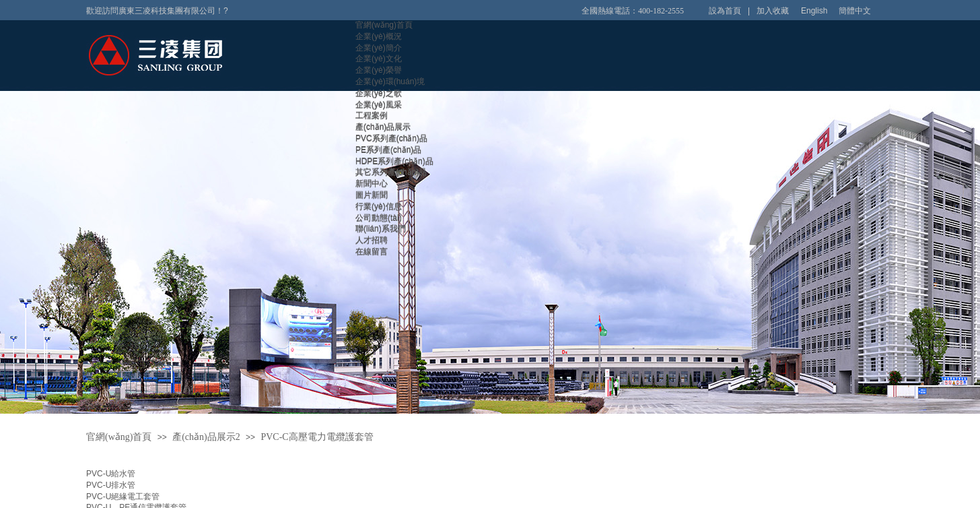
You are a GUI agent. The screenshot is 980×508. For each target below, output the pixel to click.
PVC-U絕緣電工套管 (123, 497)
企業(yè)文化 (379, 59)
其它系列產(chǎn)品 (391, 172)
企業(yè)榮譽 (379, 70)
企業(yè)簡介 (379, 48)
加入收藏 (773, 11)
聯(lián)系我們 (381, 228)
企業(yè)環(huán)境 (390, 82)
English (814, 11)
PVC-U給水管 (111, 474)
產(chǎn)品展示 (383, 127)
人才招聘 (372, 240)
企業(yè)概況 (379, 36)
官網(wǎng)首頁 (384, 25)
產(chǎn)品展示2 (206, 437)
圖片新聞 (372, 195)
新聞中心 (372, 183)
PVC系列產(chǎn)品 (391, 138)
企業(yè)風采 (379, 104)
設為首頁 (725, 11)
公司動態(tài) (379, 218)
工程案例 (372, 115)
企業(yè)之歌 (379, 93)
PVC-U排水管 (111, 485)
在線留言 (372, 251)
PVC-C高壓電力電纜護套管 (317, 437)
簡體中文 (855, 11)
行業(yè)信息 (379, 206)
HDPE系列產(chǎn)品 (394, 161)
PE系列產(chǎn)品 (388, 150)
